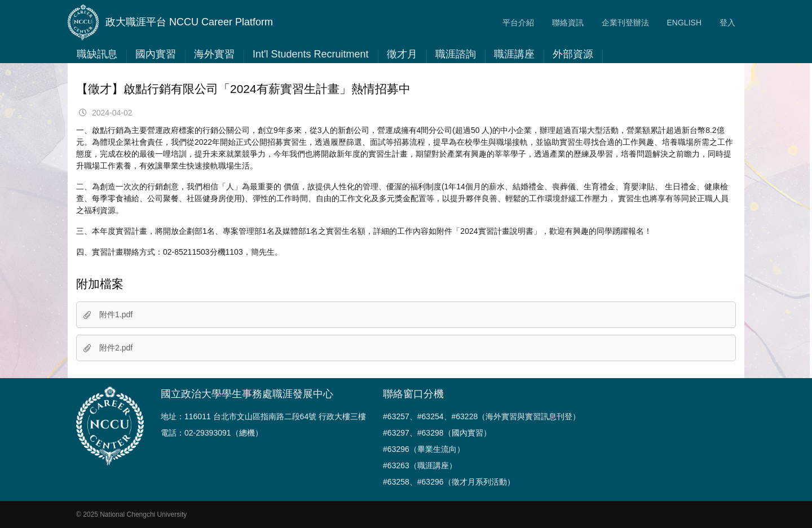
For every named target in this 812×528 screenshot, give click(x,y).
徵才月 (402, 54)
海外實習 (214, 54)
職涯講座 (514, 54)
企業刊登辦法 (625, 23)
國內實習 (156, 54)
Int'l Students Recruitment (311, 54)
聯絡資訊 (568, 23)
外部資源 (573, 54)
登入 (727, 23)
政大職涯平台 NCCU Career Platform (170, 23)
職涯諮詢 (456, 54)
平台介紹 (518, 23)
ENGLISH (684, 23)
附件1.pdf (108, 314)
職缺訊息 (97, 54)
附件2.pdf (108, 348)
